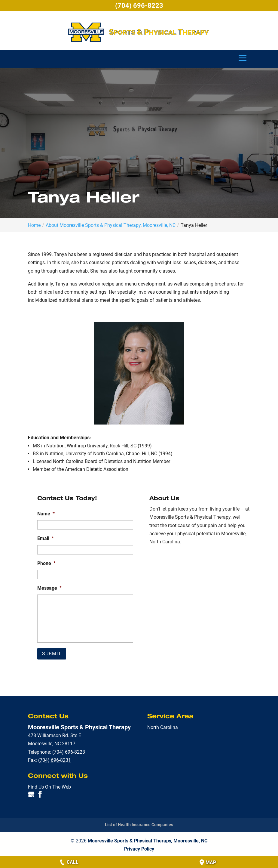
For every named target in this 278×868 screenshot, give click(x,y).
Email (46, 538)
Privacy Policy (139, 848)
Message (49, 588)
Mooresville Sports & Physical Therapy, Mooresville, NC (148, 840)
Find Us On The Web (49, 786)
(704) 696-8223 (139, 6)
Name (46, 514)
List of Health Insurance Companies (139, 824)
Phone (46, 563)
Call (69, 862)
